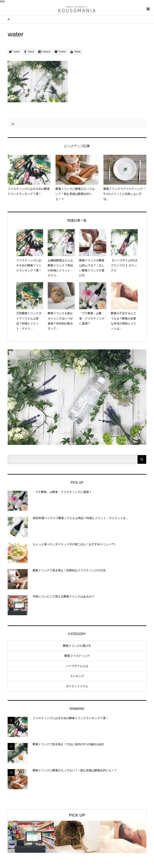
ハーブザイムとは (77, 666)
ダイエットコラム (77, 686)
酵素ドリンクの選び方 (77, 646)
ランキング (77, 676)
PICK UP (77, 815)
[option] (31, 837)
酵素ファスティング (77, 656)
